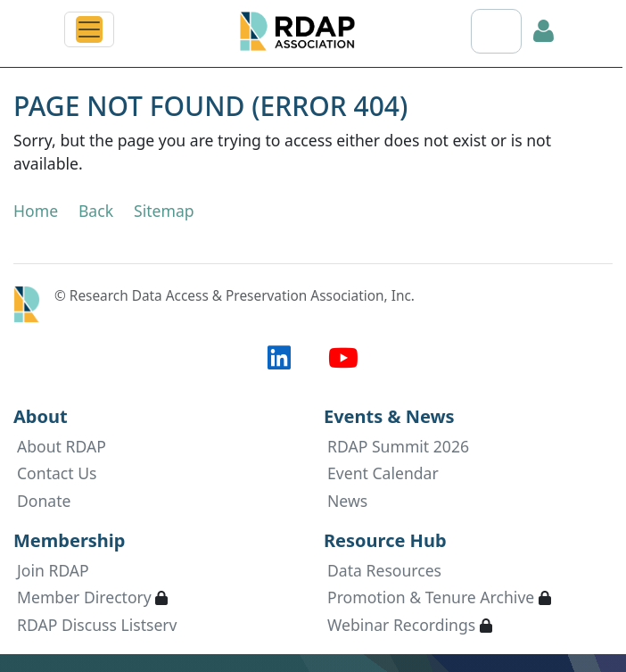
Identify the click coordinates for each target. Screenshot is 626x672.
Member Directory (84, 597)
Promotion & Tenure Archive (431, 597)
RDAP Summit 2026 (398, 446)
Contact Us (57, 473)
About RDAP (62, 446)
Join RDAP (53, 570)
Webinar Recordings (401, 625)
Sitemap (164, 211)
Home (36, 211)
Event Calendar (383, 473)
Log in (544, 31)
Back (96, 211)
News (347, 501)
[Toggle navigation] (89, 29)
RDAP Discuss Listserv (97, 625)
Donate (44, 501)
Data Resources (384, 570)
